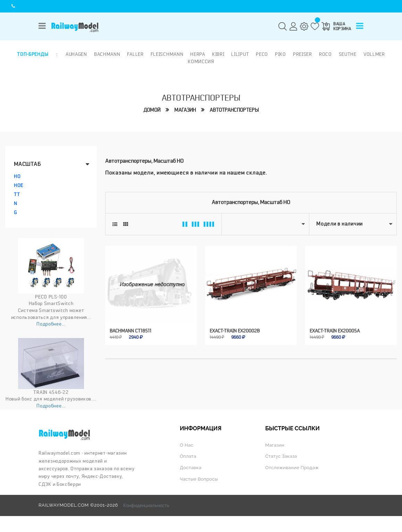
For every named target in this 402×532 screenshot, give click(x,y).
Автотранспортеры (234, 110)
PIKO (280, 54)
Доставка (191, 468)
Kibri (218, 54)
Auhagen (76, 54)
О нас (187, 445)
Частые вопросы (199, 479)
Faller (135, 54)
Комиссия (201, 61)
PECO (262, 54)
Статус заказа (281, 456)
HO (17, 176)
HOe (19, 185)
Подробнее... (51, 324)
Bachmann (107, 54)
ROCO (325, 54)
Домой (152, 110)
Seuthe (348, 54)
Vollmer (374, 54)
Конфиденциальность (146, 505)
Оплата (188, 456)
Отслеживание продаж (292, 468)
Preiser (303, 54)
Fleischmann (167, 54)
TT (17, 194)
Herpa (198, 54)
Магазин (185, 110)
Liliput (240, 54)
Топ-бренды (33, 54)
